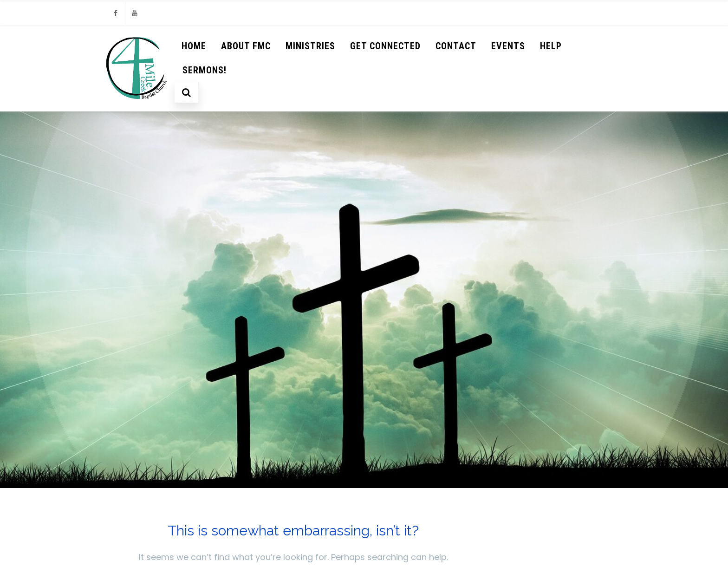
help (551, 46)
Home (194, 46)
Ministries (310, 46)
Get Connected (385, 46)
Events (508, 46)
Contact (456, 46)
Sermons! (205, 70)
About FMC (246, 46)
